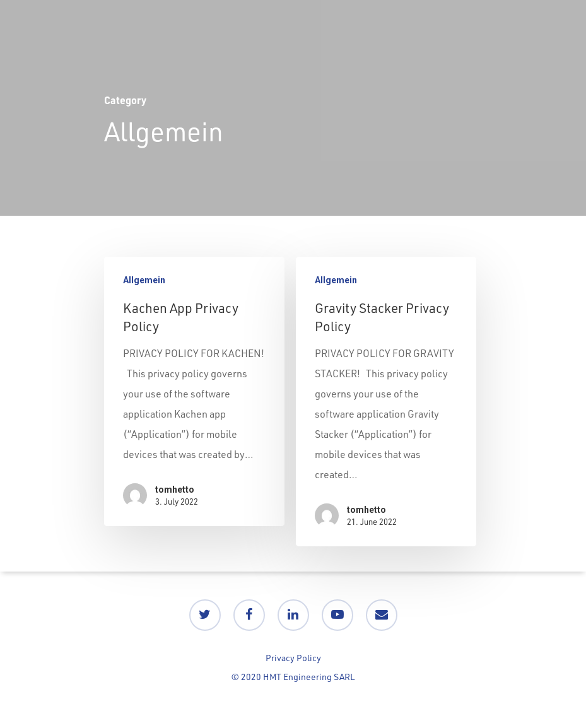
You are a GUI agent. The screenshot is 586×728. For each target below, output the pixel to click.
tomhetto (175, 490)
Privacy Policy (293, 658)
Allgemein (144, 280)
